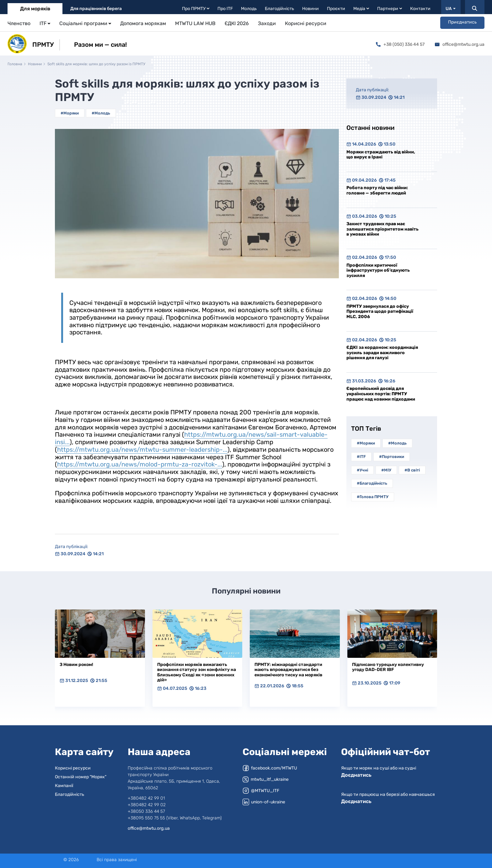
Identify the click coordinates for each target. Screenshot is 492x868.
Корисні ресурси (306, 23)
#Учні (362, 470)
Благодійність (279, 9)
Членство (19, 23)
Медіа (361, 9)
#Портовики (392, 457)
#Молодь (101, 113)
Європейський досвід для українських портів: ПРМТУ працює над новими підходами (381, 394)
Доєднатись (356, 775)
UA (451, 9)
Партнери (390, 9)
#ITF (361, 457)
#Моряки (70, 113)
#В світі (412, 470)
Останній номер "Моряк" (81, 777)
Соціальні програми (85, 23)
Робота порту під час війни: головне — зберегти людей (377, 190)
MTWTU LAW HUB (195, 23)
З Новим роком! (76, 665)
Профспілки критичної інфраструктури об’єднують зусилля (378, 270)
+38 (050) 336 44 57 (400, 44)
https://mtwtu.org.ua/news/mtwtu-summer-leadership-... (142, 450)
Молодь (249, 9)
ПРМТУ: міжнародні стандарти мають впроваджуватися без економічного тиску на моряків (288, 670)
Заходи (267, 23)
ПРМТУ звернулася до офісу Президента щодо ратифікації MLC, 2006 (380, 312)
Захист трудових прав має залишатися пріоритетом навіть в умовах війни (382, 229)
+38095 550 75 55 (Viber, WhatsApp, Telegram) (175, 818)
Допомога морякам (143, 23)
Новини (310, 9)
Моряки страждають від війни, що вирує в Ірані (381, 155)
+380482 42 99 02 (147, 805)
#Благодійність (372, 483)
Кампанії (64, 786)
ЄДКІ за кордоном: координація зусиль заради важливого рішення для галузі (382, 353)
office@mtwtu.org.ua (460, 44)
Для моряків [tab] (35, 9)
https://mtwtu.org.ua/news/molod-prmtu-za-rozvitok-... (140, 464)
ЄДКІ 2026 (237, 23)
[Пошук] (475, 7)
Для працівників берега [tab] (96, 9)
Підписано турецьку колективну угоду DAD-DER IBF (388, 667)
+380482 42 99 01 (146, 798)
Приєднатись (462, 22)
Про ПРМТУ (196, 9)
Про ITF (225, 9)
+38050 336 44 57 (146, 811)
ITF (45, 23)
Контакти (420, 9)
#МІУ (386, 470)
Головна (15, 64)
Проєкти (336, 9)
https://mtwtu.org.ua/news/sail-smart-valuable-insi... (191, 438)
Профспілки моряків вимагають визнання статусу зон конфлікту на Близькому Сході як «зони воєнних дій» (197, 672)
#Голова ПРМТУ (373, 497)
